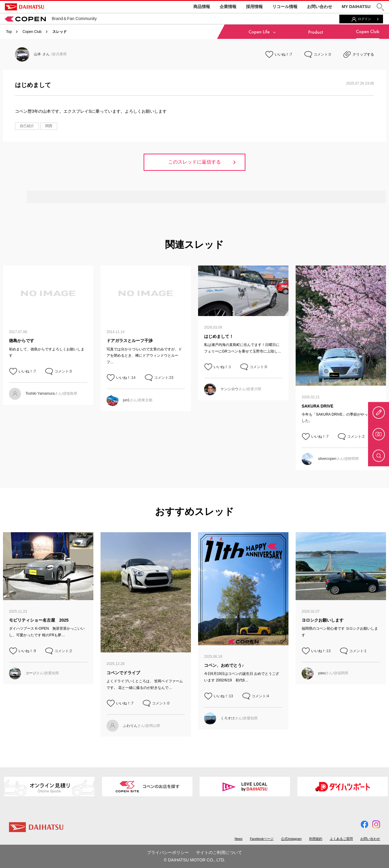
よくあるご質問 (341, 839)
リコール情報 (285, 7)
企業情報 (228, 7)
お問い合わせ (320, 7)
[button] (380, 7)
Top (9, 32)
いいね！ (282, 54)
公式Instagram (291, 839)
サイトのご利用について (219, 852)
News (238, 839)
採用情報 (254, 7)
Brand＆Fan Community (51, 19)
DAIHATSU (24, 7)
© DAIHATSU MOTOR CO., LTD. (194, 860)
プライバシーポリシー (168, 852)
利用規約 (316, 839)
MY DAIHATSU (356, 7)
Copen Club (32, 32)
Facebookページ (262, 839)
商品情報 (202, 7)
